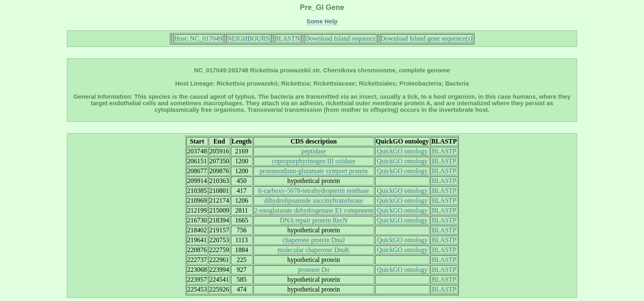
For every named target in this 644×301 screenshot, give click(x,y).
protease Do (314, 270)
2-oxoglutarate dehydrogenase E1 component (314, 210)
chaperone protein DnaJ (314, 240)
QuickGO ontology (402, 151)
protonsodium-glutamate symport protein (314, 171)
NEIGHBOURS (248, 38)
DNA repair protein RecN (314, 220)
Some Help (322, 21)
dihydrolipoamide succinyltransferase (313, 200)
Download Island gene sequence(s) (427, 38)
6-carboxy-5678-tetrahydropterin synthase (314, 191)
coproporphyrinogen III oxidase (314, 161)
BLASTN (287, 38)
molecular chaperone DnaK (314, 250)
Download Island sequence (340, 38)
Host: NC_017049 (198, 38)
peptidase (313, 151)
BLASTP (444, 151)
